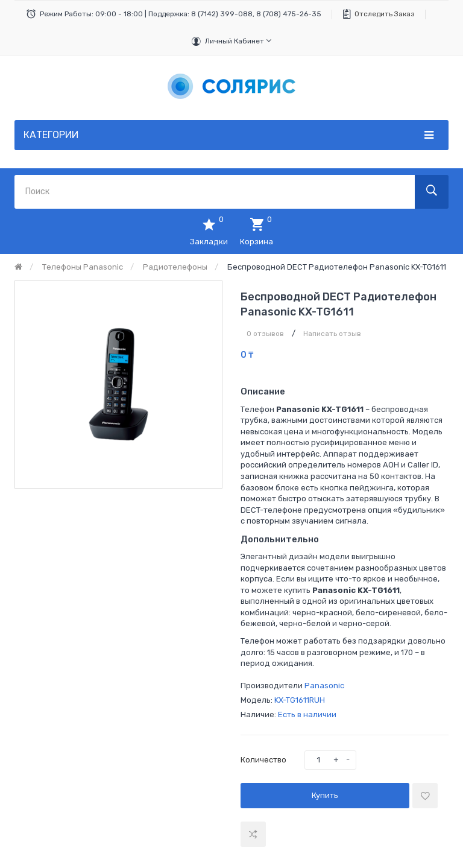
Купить (325, 795)
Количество (263, 760)
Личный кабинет (238, 41)
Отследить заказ (385, 14)
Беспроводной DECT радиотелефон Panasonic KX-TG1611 (337, 267)
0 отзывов (265, 334)
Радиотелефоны (175, 267)
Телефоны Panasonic (83, 267)
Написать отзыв (332, 334)
